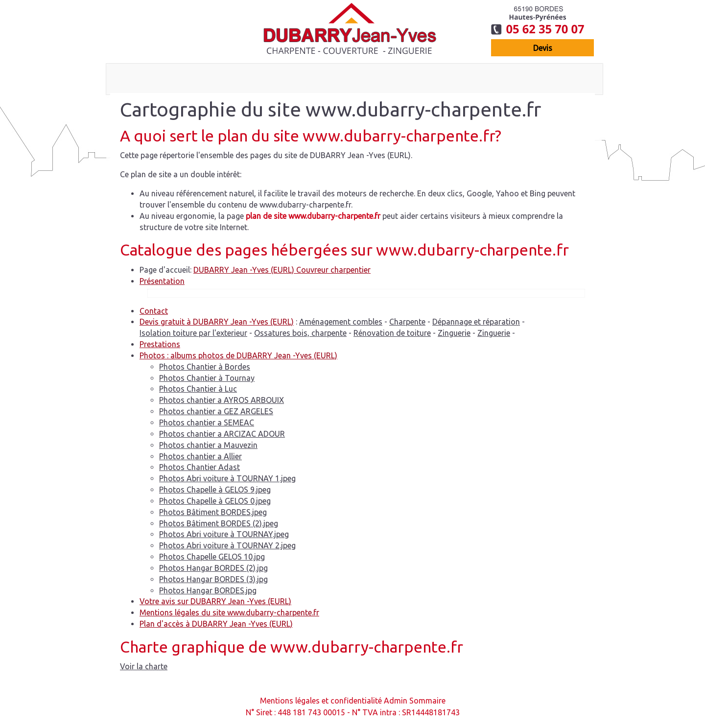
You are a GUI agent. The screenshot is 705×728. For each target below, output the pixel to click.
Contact (154, 311)
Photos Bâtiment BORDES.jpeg (213, 512)
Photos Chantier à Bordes (205, 367)
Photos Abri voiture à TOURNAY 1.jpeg (227, 478)
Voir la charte (144, 666)
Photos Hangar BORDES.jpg (208, 590)
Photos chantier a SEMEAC (207, 423)
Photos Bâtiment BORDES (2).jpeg (219, 523)
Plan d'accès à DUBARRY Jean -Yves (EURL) (216, 624)
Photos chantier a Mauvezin (208, 445)
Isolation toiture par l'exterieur (193, 333)
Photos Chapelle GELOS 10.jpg (212, 557)
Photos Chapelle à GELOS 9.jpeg (215, 490)
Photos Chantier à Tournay (207, 378)
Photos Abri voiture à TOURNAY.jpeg (224, 534)
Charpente (407, 322)
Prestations (160, 344)
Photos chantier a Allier (200, 456)
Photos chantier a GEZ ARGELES (216, 411)
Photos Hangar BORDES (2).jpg (213, 568)
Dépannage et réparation (476, 322)
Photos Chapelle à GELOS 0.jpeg (215, 501)
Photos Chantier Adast (200, 467)
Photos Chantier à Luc (198, 389)
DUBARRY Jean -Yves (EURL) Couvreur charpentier (282, 270)
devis (543, 48)
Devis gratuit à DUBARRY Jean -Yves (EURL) (217, 322)
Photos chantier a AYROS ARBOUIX (222, 400)
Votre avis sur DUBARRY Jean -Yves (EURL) (215, 601)
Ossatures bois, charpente (300, 333)
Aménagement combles (341, 322)
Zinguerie (454, 333)
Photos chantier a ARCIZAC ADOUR (222, 434)
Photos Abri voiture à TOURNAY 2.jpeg (227, 545)
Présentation (162, 281)
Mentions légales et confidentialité (321, 701)
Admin (396, 701)
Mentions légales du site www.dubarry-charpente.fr (229, 612)
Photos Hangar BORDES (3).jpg (213, 579)
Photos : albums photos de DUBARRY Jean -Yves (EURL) (238, 355)
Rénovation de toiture (392, 333)
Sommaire (427, 701)
